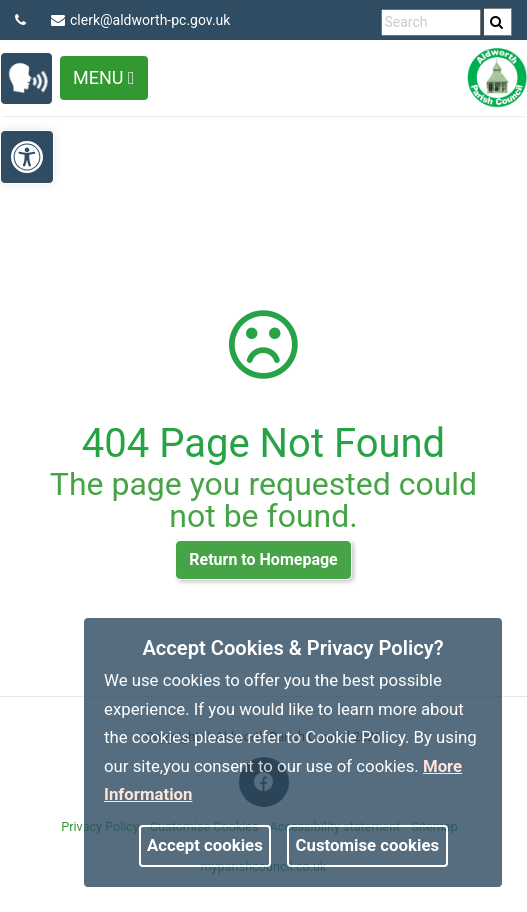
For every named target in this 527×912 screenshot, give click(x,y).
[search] (498, 22)
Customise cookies (368, 845)
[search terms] (431, 22)
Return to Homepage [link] (263, 559)
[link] (496, 22)
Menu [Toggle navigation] (104, 77)
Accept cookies (205, 845)
